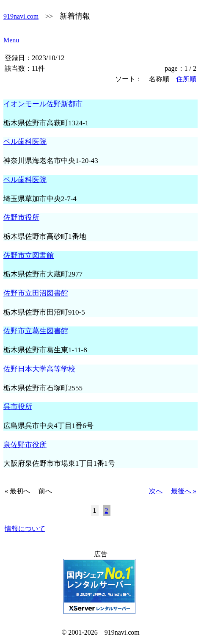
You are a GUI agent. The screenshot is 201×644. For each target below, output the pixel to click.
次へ (156, 491)
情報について (25, 529)
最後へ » (184, 491)
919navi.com (21, 16)
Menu (11, 40)
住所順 (186, 79)
